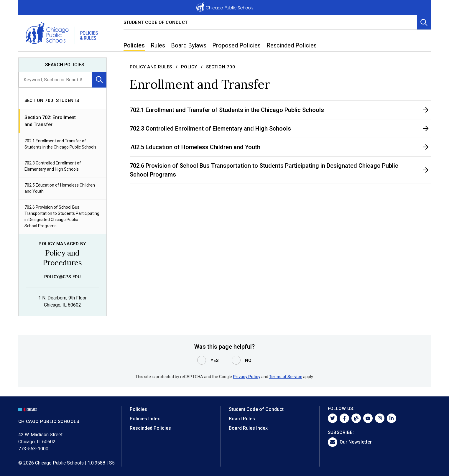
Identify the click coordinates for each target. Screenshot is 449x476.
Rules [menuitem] (158, 45)
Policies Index (145, 419)
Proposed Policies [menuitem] (236, 45)
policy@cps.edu (63, 277)
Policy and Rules (151, 67)
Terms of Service (286, 377)
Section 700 (221, 67)
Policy (189, 67)
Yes (215, 360)
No (248, 360)
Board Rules (242, 419)
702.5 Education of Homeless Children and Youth (60, 188)
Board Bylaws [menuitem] (189, 45)
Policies (138, 409)
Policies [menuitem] (134, 45)
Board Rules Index (248, 428)
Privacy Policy (247, 377)
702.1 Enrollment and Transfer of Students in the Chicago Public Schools (60, 144)
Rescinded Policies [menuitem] (292, 45)
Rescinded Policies (150, 428)
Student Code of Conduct (156, 22)
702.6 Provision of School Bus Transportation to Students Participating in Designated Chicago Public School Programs (62, 216)
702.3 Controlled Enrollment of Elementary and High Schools (53, 166)
